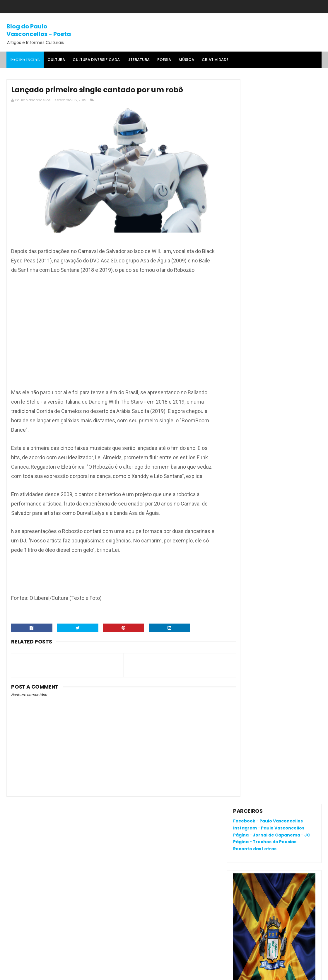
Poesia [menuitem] (164, 60)
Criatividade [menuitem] (215, 60)
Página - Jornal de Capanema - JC (272, 110)
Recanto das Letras (255, 124)
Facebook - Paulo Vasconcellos (268, 96)
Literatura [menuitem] (139, 60)
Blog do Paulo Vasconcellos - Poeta (39, 30)
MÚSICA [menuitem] (186, 60)
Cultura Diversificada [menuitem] (96, 60)
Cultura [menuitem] (56, 60)
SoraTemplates (43, 973)
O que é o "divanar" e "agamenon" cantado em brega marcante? (287, 331)
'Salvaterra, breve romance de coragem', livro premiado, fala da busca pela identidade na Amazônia (272, 357)
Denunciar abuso (255, 434)
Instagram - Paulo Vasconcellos (269, 103)
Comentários (252, 485)
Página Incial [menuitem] (25, 60)
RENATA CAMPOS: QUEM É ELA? (264, 376)
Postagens (250, 475)
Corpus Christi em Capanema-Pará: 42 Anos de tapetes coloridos (286, 397)
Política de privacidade (256, 830)
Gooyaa (96, 973)
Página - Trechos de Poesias (265, 117)
